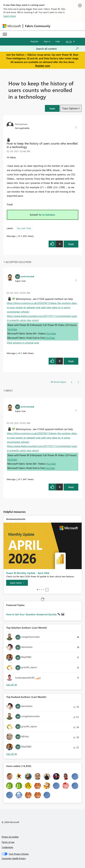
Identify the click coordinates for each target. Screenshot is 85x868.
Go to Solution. (47, 215)
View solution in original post (23, 343)
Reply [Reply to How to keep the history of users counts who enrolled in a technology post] (71, 244)
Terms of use (8, 842)
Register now (43, 66)
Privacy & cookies (10, 837)
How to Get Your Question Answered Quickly (32, 614)
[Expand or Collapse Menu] (5, 34)
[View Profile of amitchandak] (28, 276)
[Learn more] (17, 583)
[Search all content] (57, 49)
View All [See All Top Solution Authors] (12, 685)
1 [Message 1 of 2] (17, 236)
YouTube (12, 329)
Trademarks (7, 847)
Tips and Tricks (24, 228)
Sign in (47, 41)
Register (35, 41)
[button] (52, 108)
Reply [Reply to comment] (71, 361)
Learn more (10, 16)
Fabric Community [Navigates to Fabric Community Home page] (38, 26)
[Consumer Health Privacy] (43, 858)
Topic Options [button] (70, 108)
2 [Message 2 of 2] (17, 353)
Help (58, 41)
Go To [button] (69, 41)
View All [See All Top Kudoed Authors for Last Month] (12, 754)
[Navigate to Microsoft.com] (12, 26)
